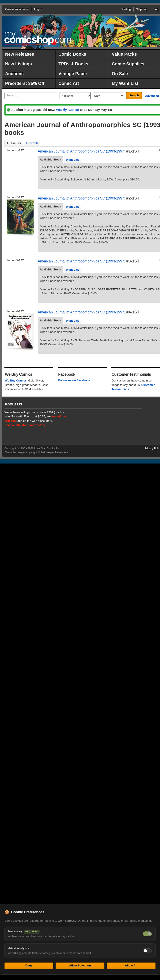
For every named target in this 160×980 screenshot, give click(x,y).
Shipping (142, 9)
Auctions (14, 74)
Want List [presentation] (72, 160)
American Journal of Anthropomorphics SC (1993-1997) (82, 151)
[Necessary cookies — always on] (147, 934)
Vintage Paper (73, 74)
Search (134, 95)
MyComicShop (38, 38)
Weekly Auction (67, 110)
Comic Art (69, 83)
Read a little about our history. (25, 425)
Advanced (152, 96)
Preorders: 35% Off (25, 83)
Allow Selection (80, 965)
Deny (29, 965)
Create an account (17, 9)
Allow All (131, 965)
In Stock (32, 143)
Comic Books (72, 54)
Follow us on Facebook (74, 380)
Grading (126, 9)
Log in (38, 9)
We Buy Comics (16, 380)
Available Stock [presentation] (50, 159)
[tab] (50, 160)
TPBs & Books (73, 64)
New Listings (18, 64)
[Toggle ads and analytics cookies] (147, 951)
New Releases (20, 54)
